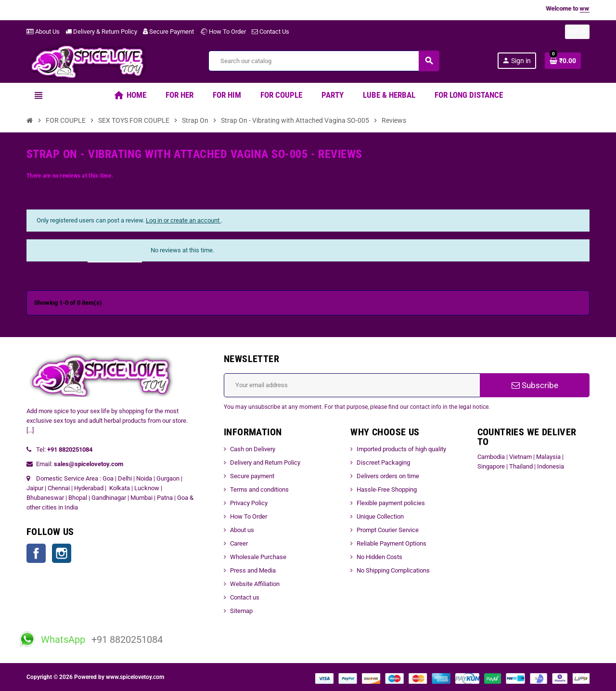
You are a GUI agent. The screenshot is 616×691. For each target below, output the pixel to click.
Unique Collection (380, 516)
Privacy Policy (249, 503)
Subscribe (535, 385)
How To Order (223, 32)
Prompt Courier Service (388, 530)
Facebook (36, 553)
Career (239, 543)
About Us (43, 32)
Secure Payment (168, 32)
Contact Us (270, 32)
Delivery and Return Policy (265, 463)
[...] (30, 430)
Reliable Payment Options (391, 543)
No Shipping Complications (393, 570)
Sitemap (241, 611)
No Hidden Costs (379, 557)
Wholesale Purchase (258, 557)
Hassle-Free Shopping (387, 489)
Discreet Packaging (383, 463)
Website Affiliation (255, 584)
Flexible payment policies (391, 503)
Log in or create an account (183, 220)
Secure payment (252, 476)
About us (242, 530)
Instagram (62, 553)
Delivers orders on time (388, 476)
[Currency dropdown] (577, 32)
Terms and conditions (259, 489)
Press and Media (253, 570)
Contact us (245, 597)
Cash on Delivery (253, 449)
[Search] (324, 61)
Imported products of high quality (401, 449)
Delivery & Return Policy (101, 32)
